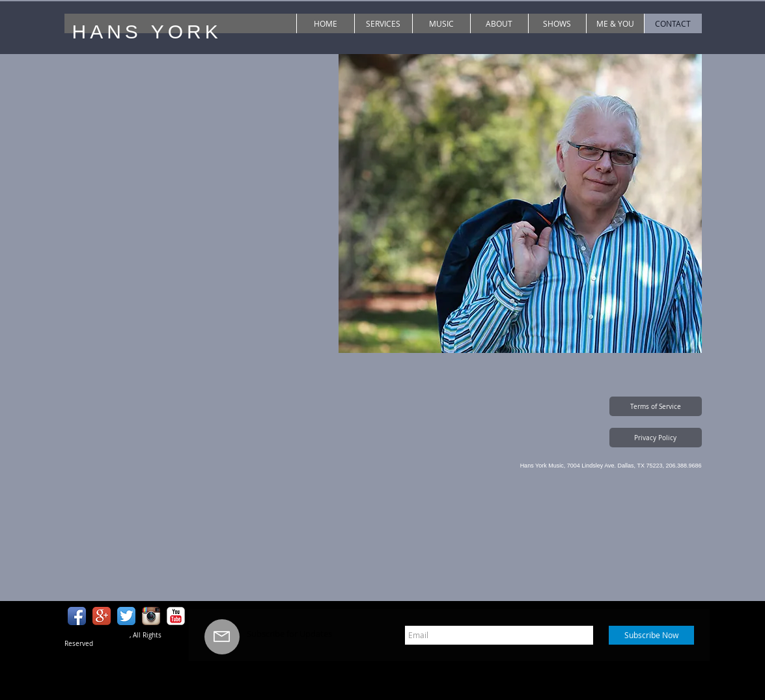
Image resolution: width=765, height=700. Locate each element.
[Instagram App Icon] (151, 616)
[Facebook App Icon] (77, 616)
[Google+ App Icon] (102, 616)
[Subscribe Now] (651, 635)
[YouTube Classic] (176, 616)
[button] (656, 406)
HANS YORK (147, 32)
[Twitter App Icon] (126, 616)
